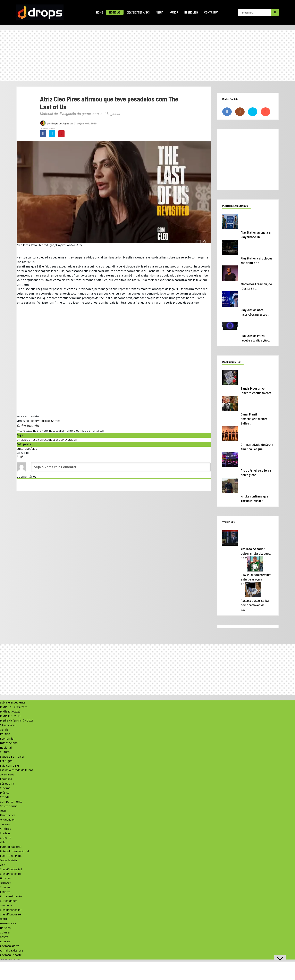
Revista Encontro (8, 924)
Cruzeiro (6, 838)
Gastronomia (9, 806)
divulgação (43, 440)
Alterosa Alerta (10, 946)
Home (100, 12)
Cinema (5, 788)
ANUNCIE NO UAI (7, 820)
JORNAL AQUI (6, 883)
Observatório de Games (45, 421)
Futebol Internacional (14, 851)
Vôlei (3, 842)
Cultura (21, 449)
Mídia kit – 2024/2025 (14, 707)
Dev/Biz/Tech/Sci (138, 12)
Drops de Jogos (60, 123)
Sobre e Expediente (13, 703)
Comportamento (11, 802)
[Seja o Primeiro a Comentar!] (121, 467)
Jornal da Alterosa (12, 951)
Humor (174, 12)
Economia (7, 739)
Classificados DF (11, 874)
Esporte (5, 892)
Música (5, 793)
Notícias (115, 12)
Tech (3, 811)
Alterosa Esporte (11, 955)
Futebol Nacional (11, 847)
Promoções (8, 815)
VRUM (3, 865)
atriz (20, 440)
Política (5, 734)
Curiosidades (9, 901)
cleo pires (29, 440)
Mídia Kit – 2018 (10, 716)
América (6, 829)
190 (243, 610)
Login (21, 456)
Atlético (5, 833)
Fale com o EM (10, 766)
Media (159, 12)
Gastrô (4, 937)
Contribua (211, 12)
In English (191, 12)
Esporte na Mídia (11, 856)
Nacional (6, 748)
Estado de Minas (8, 725)
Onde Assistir (9, 860)
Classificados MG (11, 869)
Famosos (6, 779)
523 (243, 584)
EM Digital (7, 761)
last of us (56, 440)
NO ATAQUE (5, 824)
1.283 (244, 558)
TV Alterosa (5, 942)
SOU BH (3, 919)
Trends (5, 797)
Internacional (9, 743)
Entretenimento (7, 775)
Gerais (4, 730)
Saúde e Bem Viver (12, 757)
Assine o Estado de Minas (17, 770)
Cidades (5, 887)
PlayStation (69, 440)
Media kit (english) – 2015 (16, 721)
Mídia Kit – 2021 (10, 712)
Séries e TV (7, 784)
